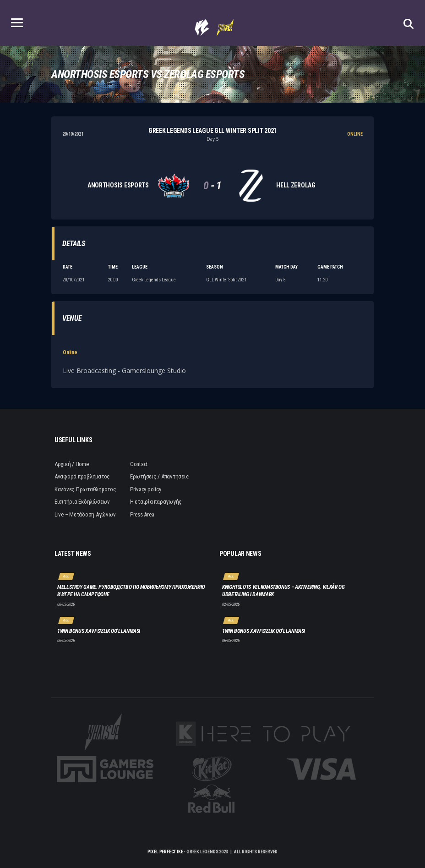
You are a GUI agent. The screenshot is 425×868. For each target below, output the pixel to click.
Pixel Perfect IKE (165, 852)
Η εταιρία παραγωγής (156, 502)
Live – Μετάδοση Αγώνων (85, 514)
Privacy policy (145, 489)
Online (70, 352)
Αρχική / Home (72, 464)
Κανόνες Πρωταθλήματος (85, 489)
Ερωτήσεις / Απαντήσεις (159, 476)
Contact (139, 464)
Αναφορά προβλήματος (82, 476)
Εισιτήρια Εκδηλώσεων (82, 502)
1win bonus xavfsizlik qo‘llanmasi (99, 631)
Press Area (142, 514)
